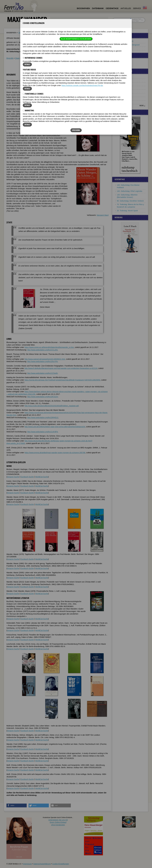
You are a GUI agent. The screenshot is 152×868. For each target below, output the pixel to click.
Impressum (27, 864)
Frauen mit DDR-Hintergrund (128, 45)
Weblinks (25, 58)
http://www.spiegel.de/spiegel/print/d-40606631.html (45, 359)
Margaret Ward (103, 215)
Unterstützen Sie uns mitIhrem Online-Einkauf (58, 822)
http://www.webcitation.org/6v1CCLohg (42, 350)
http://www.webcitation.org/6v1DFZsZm (43, 397)
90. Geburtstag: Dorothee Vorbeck (130, 201)
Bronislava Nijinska (124, 80)
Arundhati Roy (122, 91)
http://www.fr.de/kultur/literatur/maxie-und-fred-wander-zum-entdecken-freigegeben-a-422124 (61, 368)
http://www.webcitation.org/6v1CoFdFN (42, 432)
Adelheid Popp (123, 84)
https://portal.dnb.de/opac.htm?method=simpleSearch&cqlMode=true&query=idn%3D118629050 (62, 380)
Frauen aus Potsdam (125, 41)
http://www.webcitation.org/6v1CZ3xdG (42, 373)
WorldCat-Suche (42, 477)
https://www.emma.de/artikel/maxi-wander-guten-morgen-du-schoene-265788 (55, 453)
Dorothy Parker (123, 99)
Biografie (10, 58)
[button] (101, 79)
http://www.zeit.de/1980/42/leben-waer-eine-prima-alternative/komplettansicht (55, 427)
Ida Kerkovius (122, 95)
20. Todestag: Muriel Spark (127, 211)
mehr (142, 106)
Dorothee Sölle (123, 88)
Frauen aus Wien (124, 48)
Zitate (17, 58)
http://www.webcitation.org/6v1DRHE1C (43, 418)
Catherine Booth (123, 102)
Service (137, 8)
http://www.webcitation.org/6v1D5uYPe (42, 361)
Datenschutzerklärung (42, 864)
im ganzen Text (135, 19)
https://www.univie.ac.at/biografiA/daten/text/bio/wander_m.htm (49, 347)
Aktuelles (126, 8)
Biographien (83, 8)
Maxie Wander (24, 33)
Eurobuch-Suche (27, 477)
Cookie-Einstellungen (61, 864)
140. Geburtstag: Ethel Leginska (129, 191)
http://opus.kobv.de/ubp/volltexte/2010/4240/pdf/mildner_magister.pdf (52, 406)
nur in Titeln (134, 21)
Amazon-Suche (13, 477)
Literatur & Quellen (37, 58)
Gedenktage (112, 8)
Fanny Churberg (123, 77)
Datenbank (98, 8)
